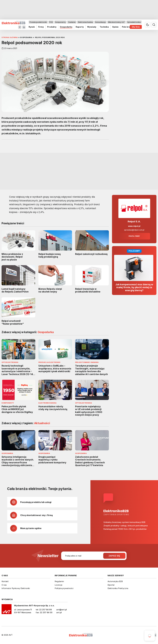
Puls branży (128, 27)
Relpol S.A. (134, 221)
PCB (51, 22)
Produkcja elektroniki (38, 22)
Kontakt (5, 581)
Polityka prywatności (64, 588)
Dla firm (136, 27)
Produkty (52, 27)
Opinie (115, 27)
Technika (104, 27)
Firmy (41, 27)
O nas (4, 585)
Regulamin (59, 581)
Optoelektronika (134, 22)
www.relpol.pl (134, 226)
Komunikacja (100, 22)
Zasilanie (72, 22)
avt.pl (59, 612)
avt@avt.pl (62, 610)
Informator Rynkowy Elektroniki (16, 588)
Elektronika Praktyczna (118, 588)
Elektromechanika (85, 22)
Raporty (80, 27)
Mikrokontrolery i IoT (116, 22)
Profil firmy (134, 236)
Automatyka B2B (115, 581)
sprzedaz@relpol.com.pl (134, 230)
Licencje (58, 585)
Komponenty (60, 22)
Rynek (32, 27)
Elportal (111, 585)
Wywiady (92, 27)
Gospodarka (66, 27)
